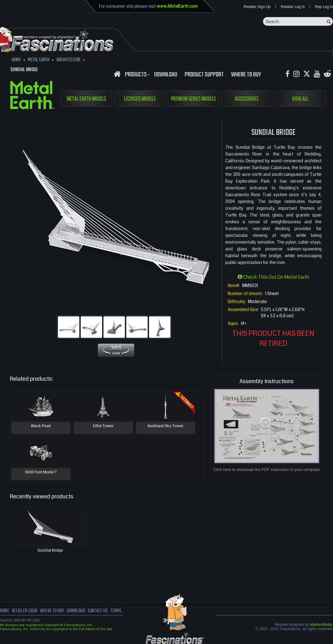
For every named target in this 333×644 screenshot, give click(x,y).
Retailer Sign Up (257, 7)
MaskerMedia (321, 625)
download (166, 75)
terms (116, 611)
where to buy (52, 611)
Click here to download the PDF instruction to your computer (267, 470)
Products (137, 75)
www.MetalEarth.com (177, 6)
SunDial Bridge (50, 550)
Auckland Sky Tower (165, 426)
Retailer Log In (293, 7)
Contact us (98, 611)
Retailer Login (24, 611)
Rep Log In (324, 7)
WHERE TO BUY (246, 75)
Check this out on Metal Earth (273, 277)
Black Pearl (41, 426)
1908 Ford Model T (41, 472)
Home (5, 611)
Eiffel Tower (103, 426)
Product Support (204, 75)
